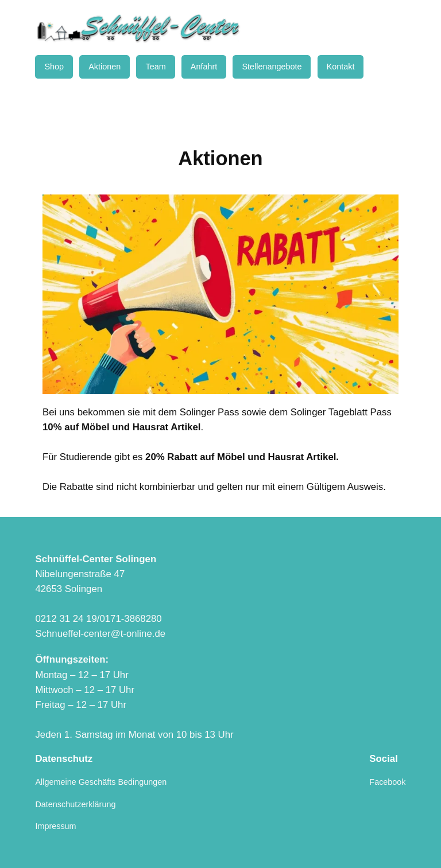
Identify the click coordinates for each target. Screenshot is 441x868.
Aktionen (105, 67)
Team (155, 67)
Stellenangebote (272, 67)
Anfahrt (204, 67)
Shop (54, 67)
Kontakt (341, 67)
